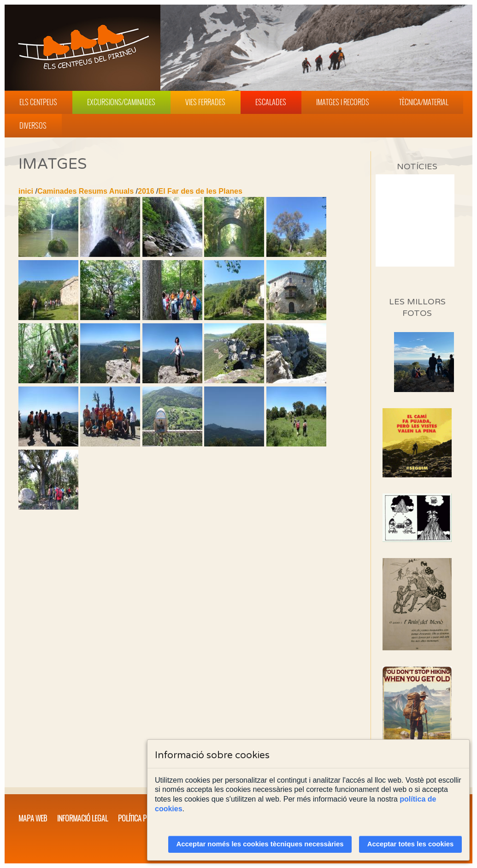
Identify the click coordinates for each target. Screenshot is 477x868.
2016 (146, 191)
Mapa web (33, 818)
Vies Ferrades (205, 102)
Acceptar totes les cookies (411, 844)
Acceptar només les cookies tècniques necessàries (260, 844)
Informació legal (82, 818)
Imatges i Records (343, 102)
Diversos (33, 125)
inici (26, 191)
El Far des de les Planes (200, 191)
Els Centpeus (38, 102)
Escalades (271, 102)
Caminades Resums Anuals (85, 191)
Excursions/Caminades (121, 102)
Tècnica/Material (424, 102)
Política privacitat (146, 818)
